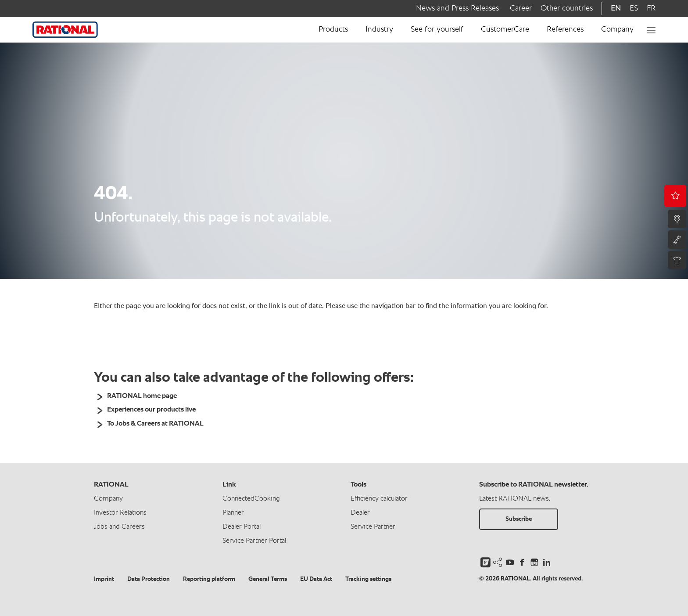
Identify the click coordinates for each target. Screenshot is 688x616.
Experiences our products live (151, 410)
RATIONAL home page (142, 396)
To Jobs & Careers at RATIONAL (155, 424)
